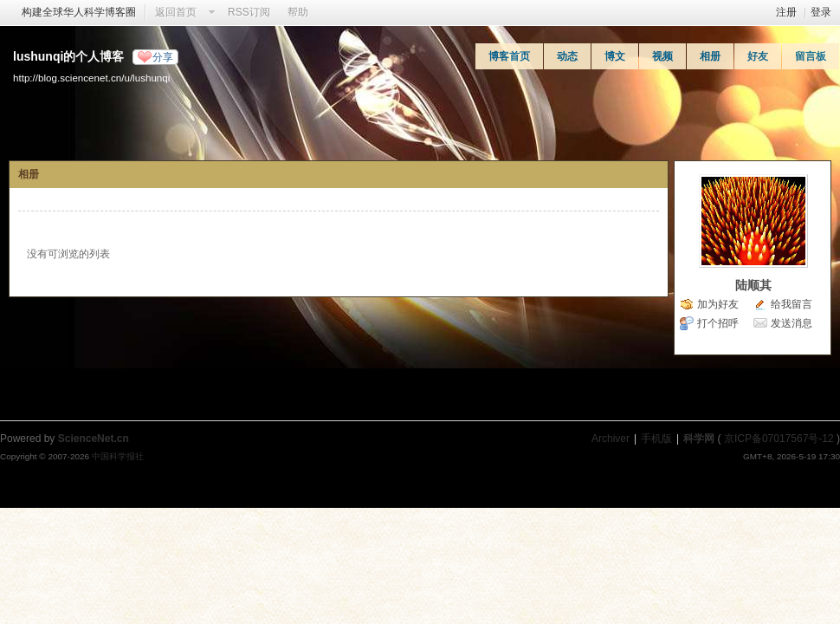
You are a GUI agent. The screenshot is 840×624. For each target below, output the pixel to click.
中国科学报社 (118, 456)
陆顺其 (753, 285)
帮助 (298, 12)
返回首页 (176, 12)
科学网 (699, 439)
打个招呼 (718, 323)
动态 (567, 56)
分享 (163, 57)
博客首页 (509, 56)
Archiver (611, 439)
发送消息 (792, 323)
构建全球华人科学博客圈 (79, 12)
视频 (662, 56)
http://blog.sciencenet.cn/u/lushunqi (91, 78)
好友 (758, 56)
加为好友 (718, 304)
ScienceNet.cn (94, 439)
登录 (821, 12)
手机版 (656, 439)
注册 (786, 12)
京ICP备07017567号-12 (779, 439)
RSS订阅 (249, 12)
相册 (710, 56)
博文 (615, 56)
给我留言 (792, 304)
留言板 (811, 56)
